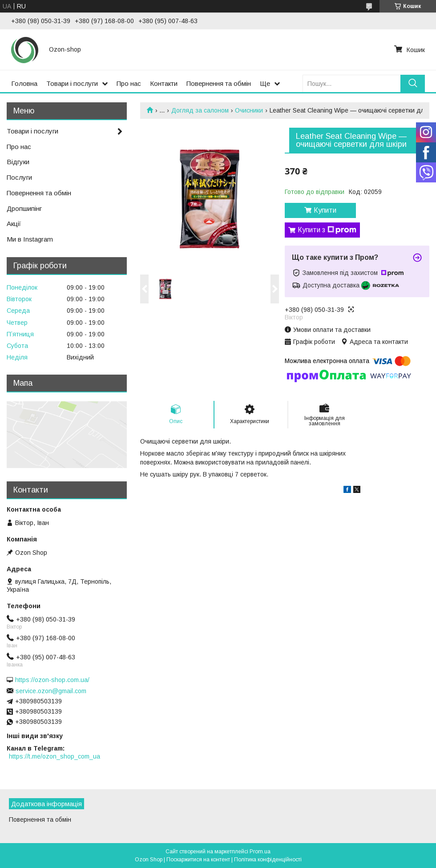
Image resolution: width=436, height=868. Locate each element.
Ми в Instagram (30, 239)
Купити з (327, 230)
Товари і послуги (72, 83)
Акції (14, 224)
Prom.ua (260, 852)
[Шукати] (413, 83)
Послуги (19, 177)
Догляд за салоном (200, 110)
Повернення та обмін (219, 83)
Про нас (129, 83)
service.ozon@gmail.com (51, 691)
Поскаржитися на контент (198, 860)
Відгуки (18, 162)
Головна (24, 83)
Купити (325, 210)
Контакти (164, 83)
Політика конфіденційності (268, 860)
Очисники (249, 110)
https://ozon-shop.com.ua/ (52, 680)
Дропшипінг (24, 208)
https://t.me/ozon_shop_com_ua (54, 756)
